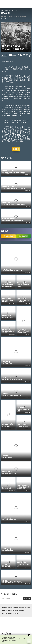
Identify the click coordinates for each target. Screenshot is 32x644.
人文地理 (22, 16)
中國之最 (10, 16)
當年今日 (14, 10)
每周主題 (4, 613)
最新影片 (10, 613)
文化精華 (4, 610)
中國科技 (4, 607)
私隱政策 (11, 640)
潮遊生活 (16, 607)
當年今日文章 (6, 158)
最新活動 (16, 613)
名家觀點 (16, 610)
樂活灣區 (10, 607)
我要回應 (16, 149)
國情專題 (21, 610)
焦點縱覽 (10, 610)
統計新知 (16, 16)
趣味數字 (4, 16)
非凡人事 (27, 607)
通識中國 (8, 10)
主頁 (2, 10)
